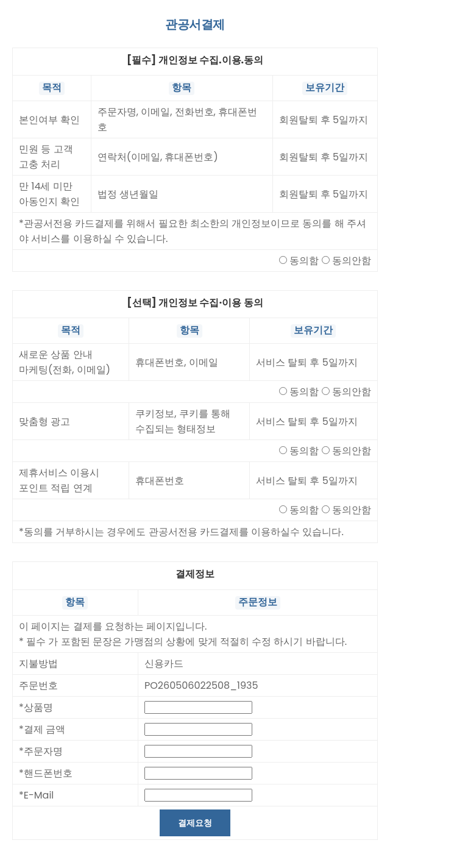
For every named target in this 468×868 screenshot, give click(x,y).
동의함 (304, 262)
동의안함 (352, 262)
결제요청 (195, 827)
